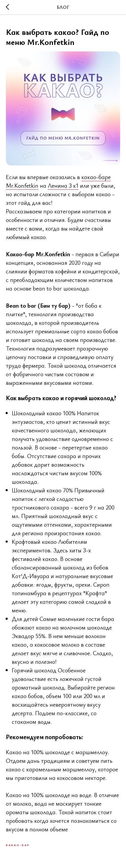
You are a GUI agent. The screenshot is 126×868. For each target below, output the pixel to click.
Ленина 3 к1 (63, 185)
